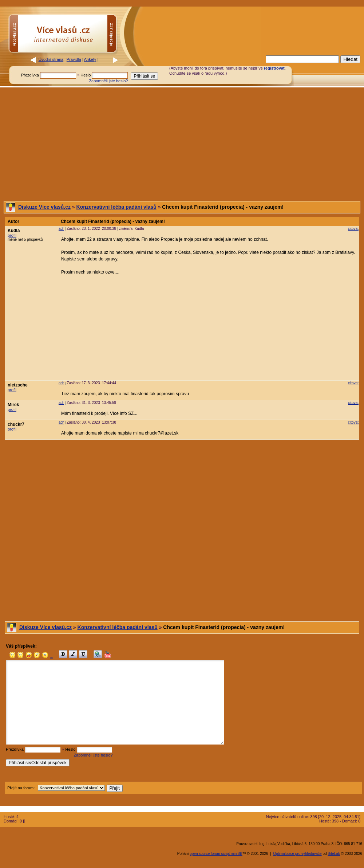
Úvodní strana (51, 59)
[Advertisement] (182, 144)
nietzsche (18, 385)
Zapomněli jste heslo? (108, 81)
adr (61, 229)
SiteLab (334, 854)
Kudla (14, 231)
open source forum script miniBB (216, 854)
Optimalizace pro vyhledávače (297, 854)
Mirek (13, 405)
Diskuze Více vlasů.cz (44, 207)
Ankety (90, 59)
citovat (353, 229)
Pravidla (74, 59)
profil (12, 235)
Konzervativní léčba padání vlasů (116, 207)
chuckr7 (16, 424)
